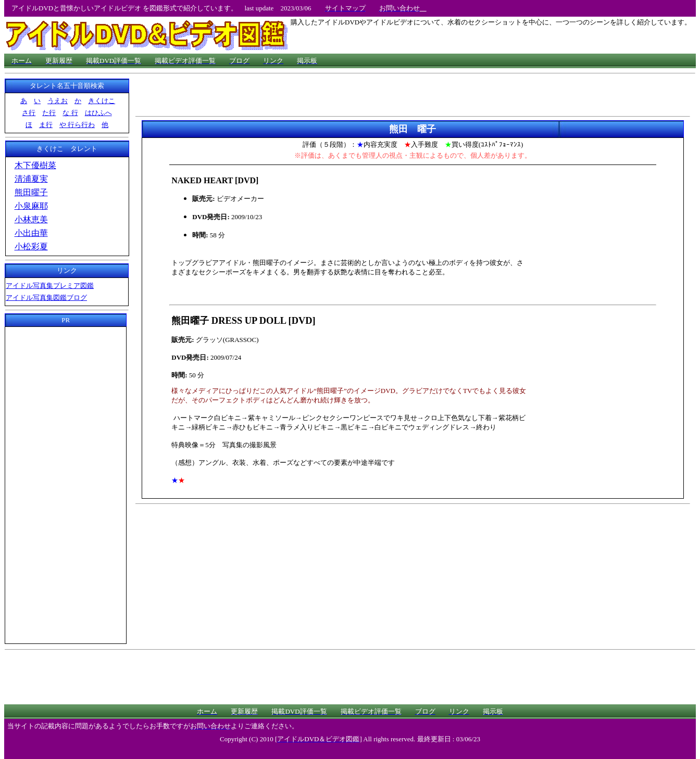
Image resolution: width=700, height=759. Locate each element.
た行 (49, 113)
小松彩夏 (31, 246)
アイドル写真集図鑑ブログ (46, 298)
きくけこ (102, 101)
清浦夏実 (31, 179)
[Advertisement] (66, 484)
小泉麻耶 (31, 206)
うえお (58, 101)
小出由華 (31, 233)
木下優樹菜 (35, 165)
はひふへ (98, 113)
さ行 (29, 113)
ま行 (46, 125)
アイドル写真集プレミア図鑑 (50, 286)
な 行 (70, 113)
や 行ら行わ (77, 125)
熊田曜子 (31, 192)
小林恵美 (31, 219)
